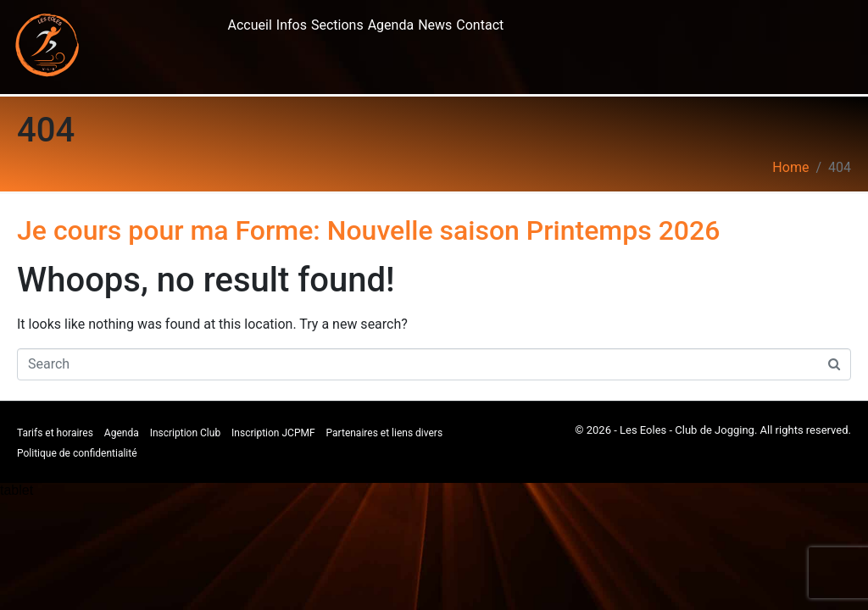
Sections (337, 25)
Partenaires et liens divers (385, 433)
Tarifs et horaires (55, 433)
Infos (292, 25)
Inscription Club (185, 433)
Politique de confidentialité (77, 453)
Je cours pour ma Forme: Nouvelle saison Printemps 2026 (368, 230)
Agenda (391, 25)
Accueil (250, 25)
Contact (480, 25)
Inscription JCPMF (273, 433)
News (435, 25)
